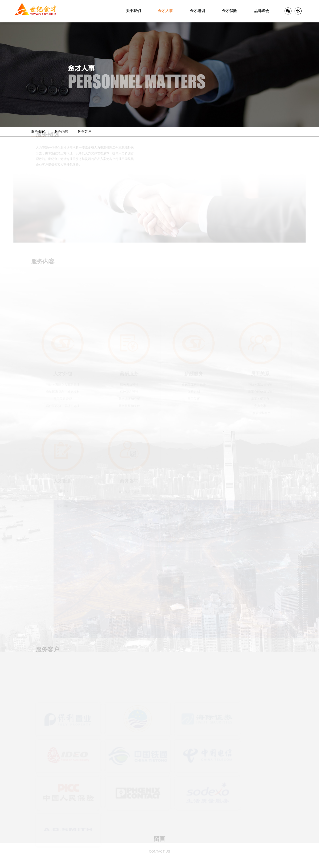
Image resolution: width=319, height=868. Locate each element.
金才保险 (229, 11)
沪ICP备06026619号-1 (128, 862)
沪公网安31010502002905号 (87, 862)
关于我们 (133, 11)
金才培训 (197, 11)
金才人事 (165, 11)
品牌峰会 (262, 11)
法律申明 (299, 862)
